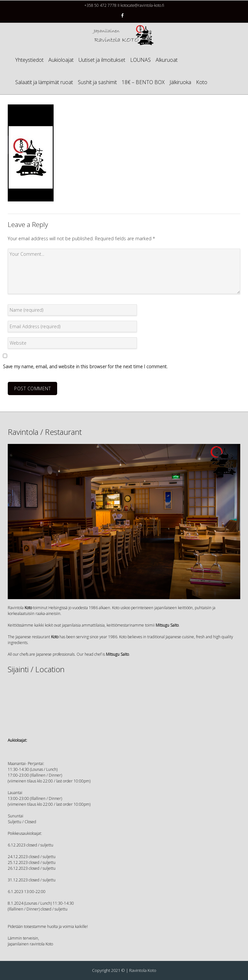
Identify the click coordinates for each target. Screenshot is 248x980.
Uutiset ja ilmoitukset (102, 60)
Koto (202, 82)
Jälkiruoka (180, 82)
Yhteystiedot (29, 60)
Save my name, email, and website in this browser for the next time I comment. (85, 366)
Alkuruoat (167, 60)
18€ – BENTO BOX (143, 82)
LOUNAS (140, 60)
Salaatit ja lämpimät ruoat (44, 82)
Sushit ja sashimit (97, 82)
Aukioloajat (61, 60)
